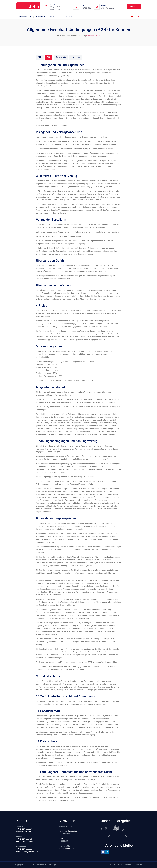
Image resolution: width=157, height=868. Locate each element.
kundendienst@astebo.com (27, 852)
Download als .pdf (93, 36)
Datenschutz (61, 57)
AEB (40, 57)
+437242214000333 (24, 849)
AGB (49, 57)
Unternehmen (25, 17)
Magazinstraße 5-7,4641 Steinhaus (57, 8)
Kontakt (139, 864)
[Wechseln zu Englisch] (132, 17)
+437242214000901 (24, 829)
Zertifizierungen (55, 17)
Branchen (70, 17)
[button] (138, 17)
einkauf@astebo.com (25, 842)
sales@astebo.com (24, 832)
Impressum (75, 57)
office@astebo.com (108, 8)
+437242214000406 (24, 839)
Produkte (40, 17)
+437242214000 (85, 8)
